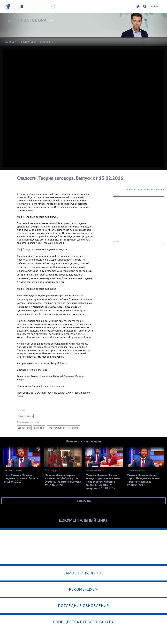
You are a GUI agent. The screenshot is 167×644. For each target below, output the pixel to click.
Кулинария (39, 428)
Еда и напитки (24, 428)
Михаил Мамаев (25, 416)
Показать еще (83, 501)
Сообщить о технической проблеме (145, 190)
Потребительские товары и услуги (64, 428)
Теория (26, 21)
